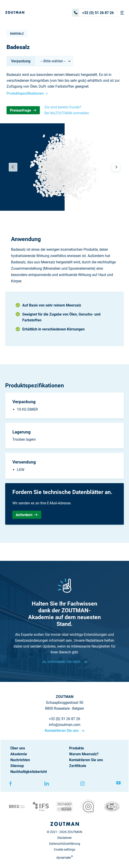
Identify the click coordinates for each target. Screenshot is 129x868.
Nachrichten (20, 760)
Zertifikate (78, 766)
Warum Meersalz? (84, 754)
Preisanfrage (23, 110)
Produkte (77, 748)
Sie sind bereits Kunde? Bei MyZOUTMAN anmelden (67, 110)
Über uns (18, 748)
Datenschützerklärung (65, 844)
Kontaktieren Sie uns (62, 731)
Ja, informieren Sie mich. (62, 662)
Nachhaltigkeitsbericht (29, 772)
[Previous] (13, 167)
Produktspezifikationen (27, 93)
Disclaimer (65, 838)
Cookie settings (64, 849)
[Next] (116, 167)
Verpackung (21, 61)
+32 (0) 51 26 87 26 (93, 13)
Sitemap (17, 766)
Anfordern (27, 515)
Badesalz (17, 34)
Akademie (19, 754)
